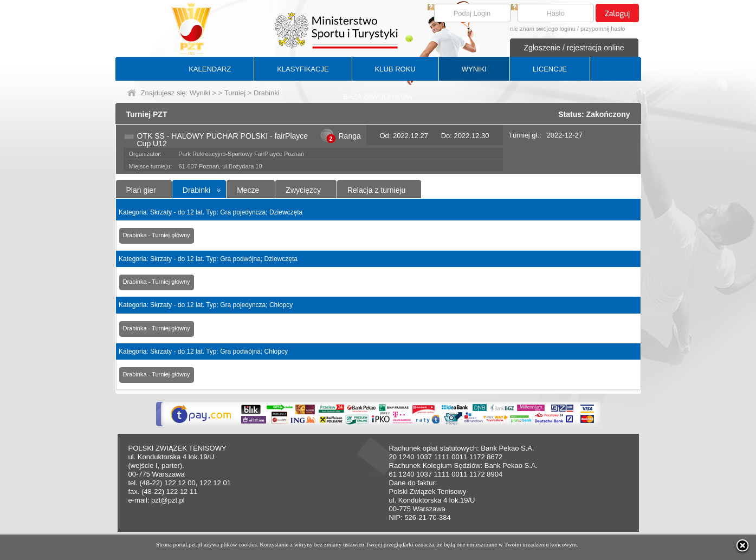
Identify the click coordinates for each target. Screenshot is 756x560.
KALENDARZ (210, 69)
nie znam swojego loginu (542, 29)
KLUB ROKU (395, 69)
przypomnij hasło (603, 29)
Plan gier (141, 190)
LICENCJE (550, 69)
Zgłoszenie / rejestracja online (574, 48)
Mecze (248, 190)
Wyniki (200, 93)
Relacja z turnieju (376, 190)
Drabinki (196, 190)
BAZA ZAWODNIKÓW (378, 97)
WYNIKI (474, 69)
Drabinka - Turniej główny (157, 235)
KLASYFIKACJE (303, 69)
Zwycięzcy (303, 190)
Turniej (235, 93)
